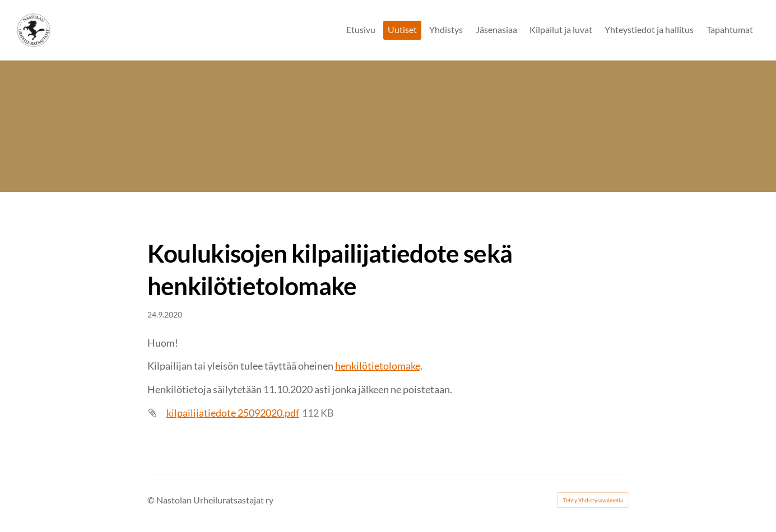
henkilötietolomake (378, 366)
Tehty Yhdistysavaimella (593, 500)
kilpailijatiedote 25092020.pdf (233, 413)
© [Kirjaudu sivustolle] (152, 500)
